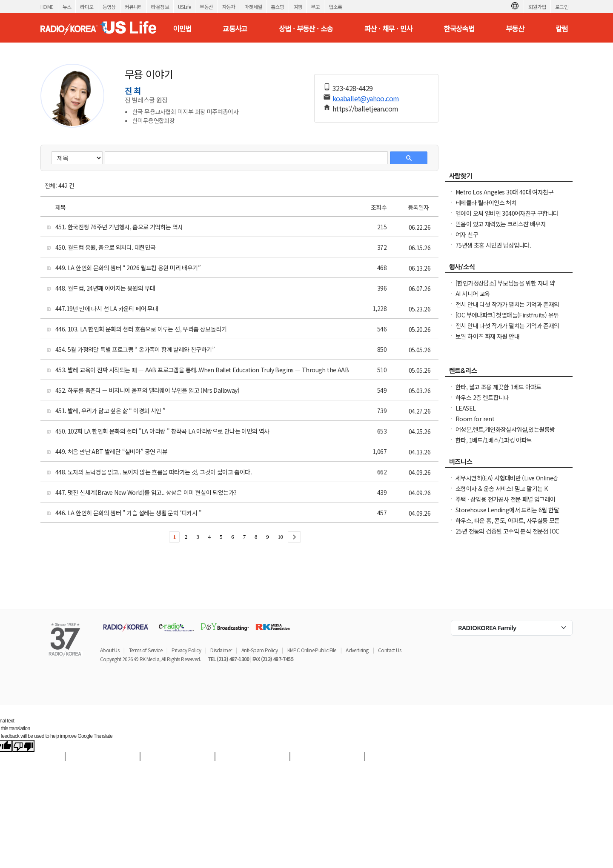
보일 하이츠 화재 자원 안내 (487, 336)
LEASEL (465, 408)
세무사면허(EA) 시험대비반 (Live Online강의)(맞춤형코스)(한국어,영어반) (507, 482)
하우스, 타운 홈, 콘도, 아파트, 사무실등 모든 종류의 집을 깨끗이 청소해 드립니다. (508, 525)
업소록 (335, 7)
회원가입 (537, 7)
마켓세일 (253, 7)
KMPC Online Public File (312, 650)
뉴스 (67, 7)
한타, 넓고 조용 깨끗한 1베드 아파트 (498, 387)
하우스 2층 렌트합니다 (482, 397)
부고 (315, 7)
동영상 (109, 7)
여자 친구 (467, 234)
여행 (298, 7)
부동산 (206, 7)
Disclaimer (221, 650)
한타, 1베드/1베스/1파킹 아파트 (494, 440)
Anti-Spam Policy (259, 650)
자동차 (229, 7)
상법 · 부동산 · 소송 (306, 29)
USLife (184, 7)
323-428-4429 (353, 88)
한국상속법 (459, 29)
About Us (110, 650)
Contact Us (390, 650)
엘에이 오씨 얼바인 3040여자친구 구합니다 (507, 213)
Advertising (357, 650)
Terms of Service (146, 650)
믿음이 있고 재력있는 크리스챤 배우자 (501, 224)
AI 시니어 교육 (473, 294)
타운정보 (160, 7)
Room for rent (475, 419)
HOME (47, 7)
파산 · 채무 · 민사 (388, 29)
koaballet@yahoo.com (366, 98)
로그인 (562, 7)
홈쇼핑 (277, 7)
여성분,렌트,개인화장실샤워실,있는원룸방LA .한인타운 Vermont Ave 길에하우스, (505, 434)
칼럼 (562, 29)
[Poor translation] (23, 746)
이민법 (182, 29)
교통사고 (235, 29)
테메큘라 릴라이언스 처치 (486, 203)
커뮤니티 (134, 7)
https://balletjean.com (365, 108)
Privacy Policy (186, 650)
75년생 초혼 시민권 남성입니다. (493, 245)
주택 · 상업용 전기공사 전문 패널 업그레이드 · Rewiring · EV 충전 (506, 503)
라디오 (87, 7)
